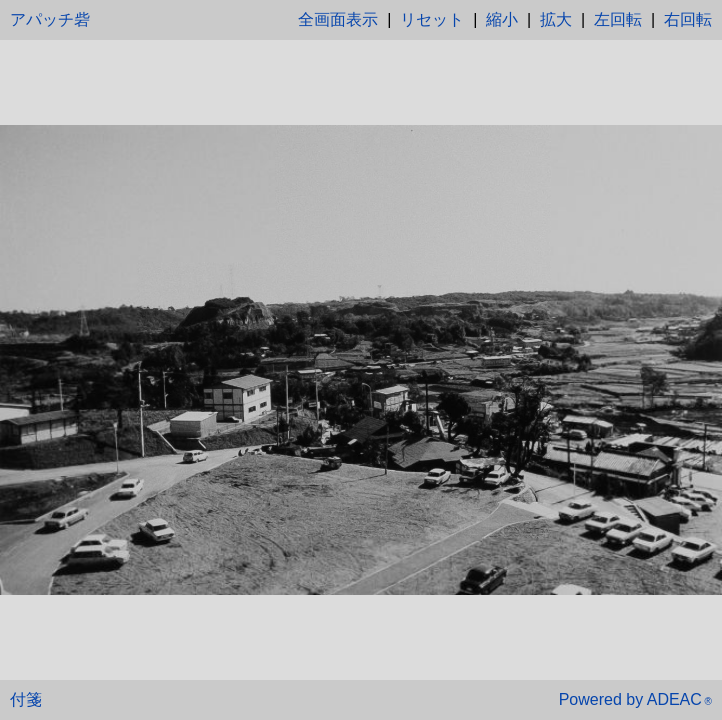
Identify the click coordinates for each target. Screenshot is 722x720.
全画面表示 (338, 19)
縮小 (502, 19)
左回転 (618, 19)
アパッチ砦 (50, 19)
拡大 (556, 19)
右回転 (688, 19)
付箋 (26, 699)
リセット (432, 19)
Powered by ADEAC (635, 699)
